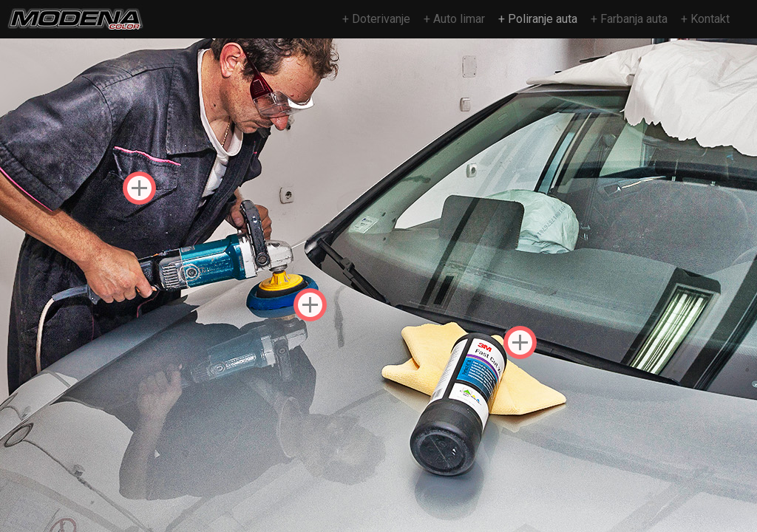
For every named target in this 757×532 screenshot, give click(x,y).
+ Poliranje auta (538, 19)
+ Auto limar (454, 19)
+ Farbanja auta (629, 19)
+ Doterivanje (376, 19)
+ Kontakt (705, 19)
